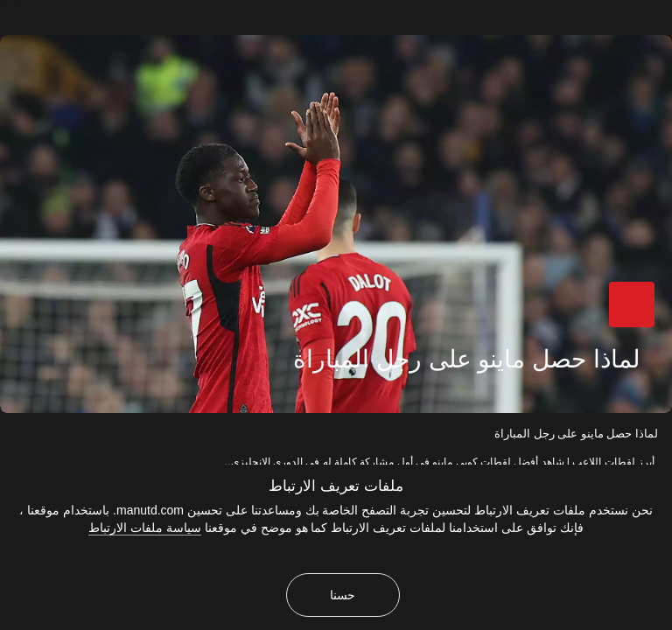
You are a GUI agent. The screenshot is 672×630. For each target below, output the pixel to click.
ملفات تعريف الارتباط (336, 486)
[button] (632, 304)
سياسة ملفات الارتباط (145, 528)
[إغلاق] (10, 10)
